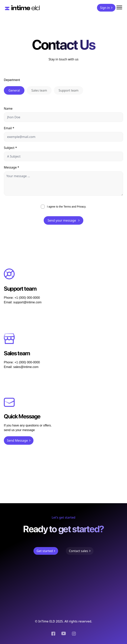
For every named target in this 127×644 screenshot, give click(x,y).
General (14, 90)
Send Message (19, 440)
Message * (12, 167)
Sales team (39, 90)
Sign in (106, 8)
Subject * (10, 148)
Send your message (63, 220)
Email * (9, 128)
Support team (68, 90)
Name (8, 108)
